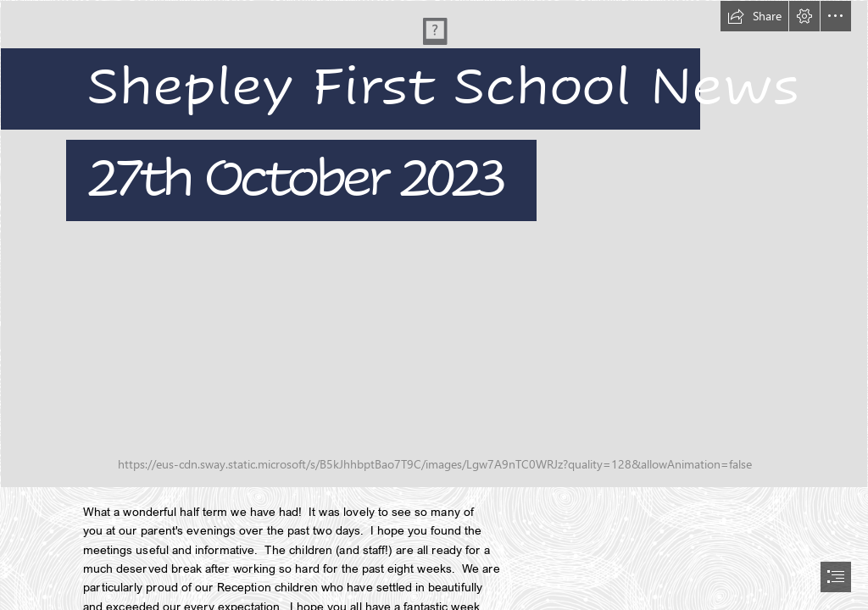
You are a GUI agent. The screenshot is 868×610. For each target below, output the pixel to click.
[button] (754, 16)
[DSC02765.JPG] (434, 244)
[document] (434, 305)
